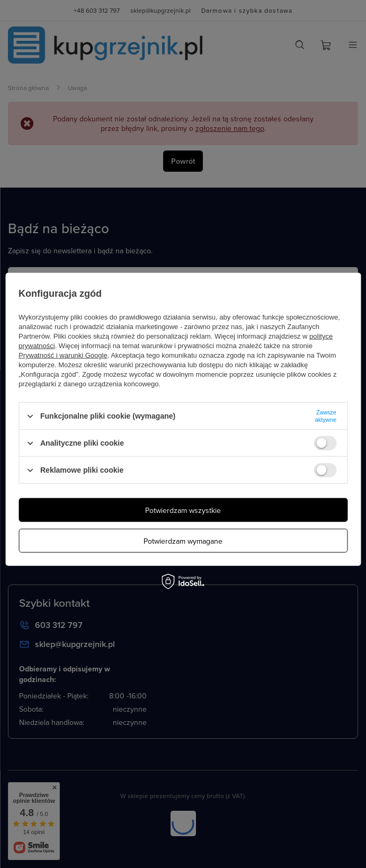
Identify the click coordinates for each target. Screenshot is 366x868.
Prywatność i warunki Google (63, 355)
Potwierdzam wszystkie (183, 510)
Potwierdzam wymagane (183, 541)
